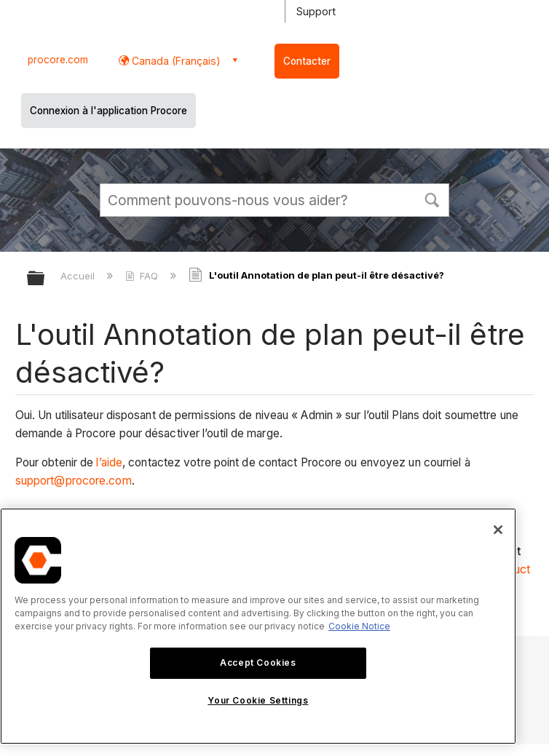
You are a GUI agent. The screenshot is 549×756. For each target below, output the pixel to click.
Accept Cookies (258, 663)
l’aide (109, 462)
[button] (432, 199)
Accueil (79, 276)
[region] (258, 626)
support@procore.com (74, 481)
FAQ (143, 276)
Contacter (307, 61)
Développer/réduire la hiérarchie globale (45, 279)
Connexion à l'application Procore (108, 111)
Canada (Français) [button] (175, 61)
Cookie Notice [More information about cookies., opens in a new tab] (359, 626)
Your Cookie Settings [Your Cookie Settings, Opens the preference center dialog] (258, 700)
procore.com (58, 60)
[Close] (498, 530)
